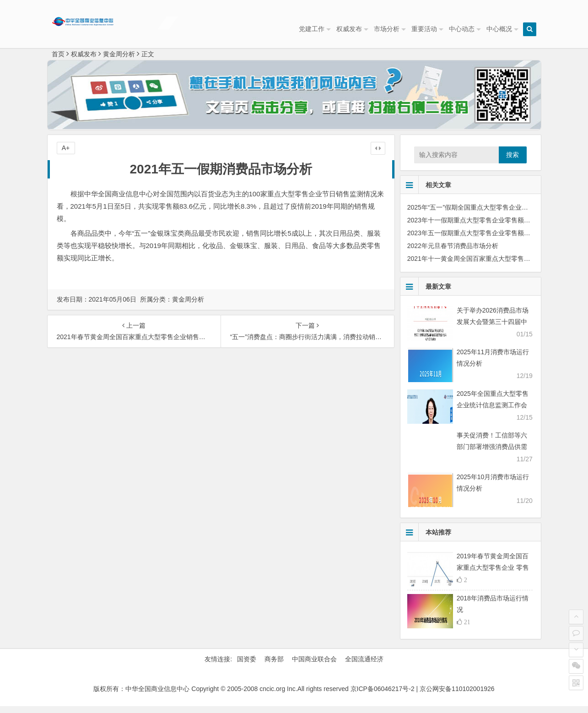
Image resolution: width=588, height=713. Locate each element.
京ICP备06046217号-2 (383, 696)
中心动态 (462, 29)
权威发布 (349, 29)
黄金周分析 (119, 61)
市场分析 (387, 29)
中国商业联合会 (314, 666)
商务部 (274, 666)
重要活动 (424, 29)
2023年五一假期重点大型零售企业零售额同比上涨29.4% (488, 240)
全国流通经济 (364, 666)
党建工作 (312, 29)
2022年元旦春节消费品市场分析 (453, 253)
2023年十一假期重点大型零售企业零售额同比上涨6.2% (486, 227)
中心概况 (499, 29)
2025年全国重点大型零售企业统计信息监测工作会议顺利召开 (493, 412)
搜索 (512, 162)
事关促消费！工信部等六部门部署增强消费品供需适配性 (492, 454)
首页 (58, 61)
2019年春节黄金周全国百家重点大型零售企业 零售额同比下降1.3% (493, 574)
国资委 (247, 666)
